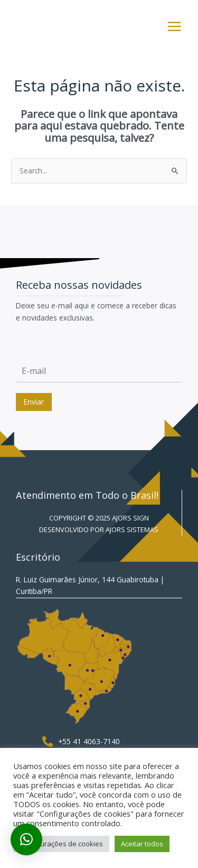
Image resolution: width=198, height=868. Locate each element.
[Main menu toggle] (175, 27)
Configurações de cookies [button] (61, 844)
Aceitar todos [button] (142, 844)
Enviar (34, 402)
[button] (26, 839)
